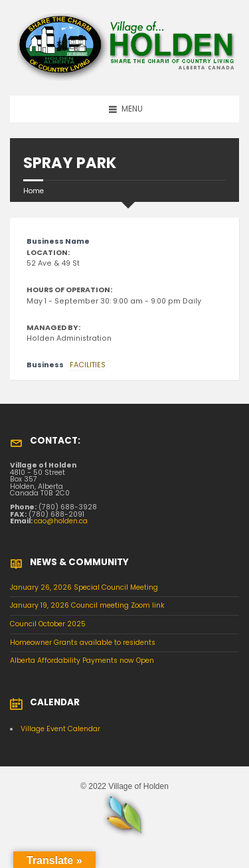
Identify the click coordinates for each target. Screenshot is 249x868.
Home (34, 191)
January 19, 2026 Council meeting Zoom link (87, 605)
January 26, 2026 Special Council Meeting (84, 587)
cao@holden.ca (61, 521)
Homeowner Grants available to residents (83, 643)
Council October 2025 (48, 624)
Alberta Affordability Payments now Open (82, 660)
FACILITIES (88, 365)
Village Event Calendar (60, 729)
